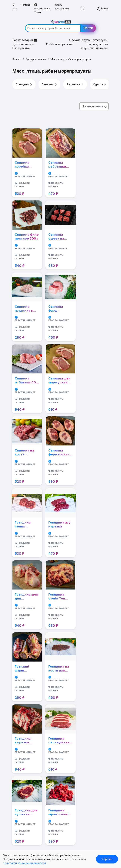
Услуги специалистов (94, 44)
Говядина (24, 80)
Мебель (18, 781)
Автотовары (21, 770)
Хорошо (107, 859)
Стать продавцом (62, 7)
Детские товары (24, 40)
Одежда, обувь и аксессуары (89, 36)
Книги (16, 729)
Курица (100, 80)
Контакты (19, 799)
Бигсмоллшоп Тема (43, 8)
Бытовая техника (24, 776)
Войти (102, 8)
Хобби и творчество (60, 40)
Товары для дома (97, 40)
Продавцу (19, 787)
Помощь (26, 5)
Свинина (50, 80)
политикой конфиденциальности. (25, 863)
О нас (15, 7)
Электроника (21, 44)
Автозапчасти (22, 764)
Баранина (75, 80)
